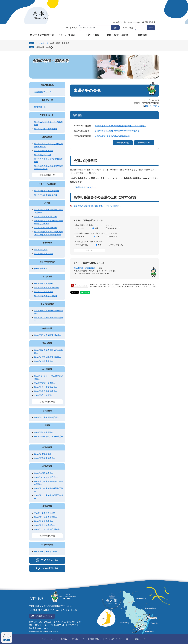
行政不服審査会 (41, 269)
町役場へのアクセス (45, 616)
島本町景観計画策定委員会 (46, 387)
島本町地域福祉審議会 (44, 284)
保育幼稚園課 (47, 545)
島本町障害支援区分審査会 (46, 296)
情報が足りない (114, 228)
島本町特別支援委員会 (44, 473)
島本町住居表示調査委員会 (46, 391)
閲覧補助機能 (150, 22)
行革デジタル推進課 (47, 184)
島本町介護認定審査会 (44, 361)
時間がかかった (117, 245)
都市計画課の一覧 (47, 402)
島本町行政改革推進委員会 (46, 195)
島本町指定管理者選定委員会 (47, 191)
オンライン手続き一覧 (42, 35)
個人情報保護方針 (95, 639)
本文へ (119, 22)
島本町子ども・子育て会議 (46, 551)
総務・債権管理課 (47, 262)
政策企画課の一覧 (47, 175)
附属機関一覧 (40, 107)
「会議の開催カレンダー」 (85, 187)
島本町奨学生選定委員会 (45, 458)
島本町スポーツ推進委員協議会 (47, 529)
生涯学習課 (47, 506)
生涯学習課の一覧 (47, 536)
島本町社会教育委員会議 (45, 513)
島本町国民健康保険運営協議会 (47, 335)
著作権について (78, 639)
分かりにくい (114, 236)
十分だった (80, 228)
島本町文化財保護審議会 (45, 525)
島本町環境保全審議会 (44, 432)
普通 (96, 228)
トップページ (42, 43)
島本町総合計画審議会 (44, 151)
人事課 (47, 203)
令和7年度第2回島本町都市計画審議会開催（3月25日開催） (121, 126)
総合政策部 (78, 268)
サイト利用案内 (62, 639)
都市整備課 (47, 411)
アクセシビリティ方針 (114, 639)
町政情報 (143, 35)
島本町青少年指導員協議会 (46, 517)
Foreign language (133, 22)
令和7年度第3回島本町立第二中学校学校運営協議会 (117, 131)
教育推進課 (47, 466)
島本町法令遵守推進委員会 (46, 217)
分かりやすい (81, 236)
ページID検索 (128, 28)
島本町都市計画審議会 (44, 395)
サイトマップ (47, 639)
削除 (52, 47)
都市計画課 (47, 369)
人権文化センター (47, 115)
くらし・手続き (67, 35)
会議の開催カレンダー (44, 92)
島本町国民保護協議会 (44, 254)
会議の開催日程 (47, 85)
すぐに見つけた (82, 245)
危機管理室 (47, 243)
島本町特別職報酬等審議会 (46, 228)
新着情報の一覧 (123, 143)
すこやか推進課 (47, 304)
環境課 (47, 425)
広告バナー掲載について (135, 639)
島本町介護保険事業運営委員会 (47, 357)
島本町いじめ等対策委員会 (46, 477)
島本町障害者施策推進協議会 (47, 288)
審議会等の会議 (43, 47)
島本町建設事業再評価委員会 (47, 417)
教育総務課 (47, 447)
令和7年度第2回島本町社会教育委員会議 (112, 136)
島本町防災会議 (41, 250)
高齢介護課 (47, 343)
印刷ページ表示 (152, 106)
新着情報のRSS (144, 143)
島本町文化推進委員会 (44, 521)
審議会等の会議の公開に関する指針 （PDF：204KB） (97, 206)
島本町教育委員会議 (43, 454)
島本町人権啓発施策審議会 (46, 129)
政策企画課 (90, 268)
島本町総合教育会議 (43, 155)
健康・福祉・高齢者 (117, 35)
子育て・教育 (92, 35)
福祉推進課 (47, 277)
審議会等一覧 (47, 100)
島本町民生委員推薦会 (44, 292)
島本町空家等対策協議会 (45, 383)
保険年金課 (47, 328)
